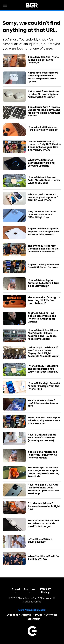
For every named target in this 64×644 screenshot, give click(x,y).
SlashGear (34, 619)
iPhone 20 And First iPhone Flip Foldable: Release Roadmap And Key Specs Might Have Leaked (43, 335)
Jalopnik (26, 615)
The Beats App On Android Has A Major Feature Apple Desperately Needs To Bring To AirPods (44, 472)
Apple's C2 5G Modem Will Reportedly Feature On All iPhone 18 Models (43, 455)
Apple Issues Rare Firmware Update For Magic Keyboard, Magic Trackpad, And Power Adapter (44, 112)
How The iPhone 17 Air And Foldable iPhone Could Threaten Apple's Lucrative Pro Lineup (43, 489)
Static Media (25, 598)
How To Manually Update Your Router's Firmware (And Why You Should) (42, 438)
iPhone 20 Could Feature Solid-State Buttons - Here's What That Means (44, 180)
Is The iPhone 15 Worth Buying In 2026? (41, 541)
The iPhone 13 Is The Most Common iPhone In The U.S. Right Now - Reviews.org (44, 249)
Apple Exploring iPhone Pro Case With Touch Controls (43, 266)
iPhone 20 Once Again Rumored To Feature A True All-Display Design (43, 283)
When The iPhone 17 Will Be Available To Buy (43, 558)
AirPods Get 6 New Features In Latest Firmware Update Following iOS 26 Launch (43, 94)
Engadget (12, 615)
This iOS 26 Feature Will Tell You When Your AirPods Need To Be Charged (43, 524)
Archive (29, 589)
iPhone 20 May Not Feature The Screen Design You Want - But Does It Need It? (43, 369)
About (16, 589)
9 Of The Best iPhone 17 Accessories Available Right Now (44, 506)
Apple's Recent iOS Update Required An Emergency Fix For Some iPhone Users (44, 232)
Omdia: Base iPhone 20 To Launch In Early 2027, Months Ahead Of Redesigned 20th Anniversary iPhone (44, 146)
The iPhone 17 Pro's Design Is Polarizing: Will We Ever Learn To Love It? (44, 300)
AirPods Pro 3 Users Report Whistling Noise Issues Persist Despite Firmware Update (43, 77)
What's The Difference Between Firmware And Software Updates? (41, 163)
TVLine (39, 615)
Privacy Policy (45, 591)
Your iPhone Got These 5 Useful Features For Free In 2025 (43, 403)
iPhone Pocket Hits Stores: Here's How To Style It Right (43, 129)
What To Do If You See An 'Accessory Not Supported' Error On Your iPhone (43, 197)
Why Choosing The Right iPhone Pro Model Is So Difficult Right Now (42, 215)
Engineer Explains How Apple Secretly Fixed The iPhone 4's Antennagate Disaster (42, 317)
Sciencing (52, 615)
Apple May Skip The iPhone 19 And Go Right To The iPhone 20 (43, 60)
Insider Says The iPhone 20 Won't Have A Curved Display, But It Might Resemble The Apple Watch (44, 352)
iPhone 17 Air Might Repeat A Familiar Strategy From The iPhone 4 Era (44, 386)
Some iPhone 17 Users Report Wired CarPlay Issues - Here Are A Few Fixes (44, 421)
